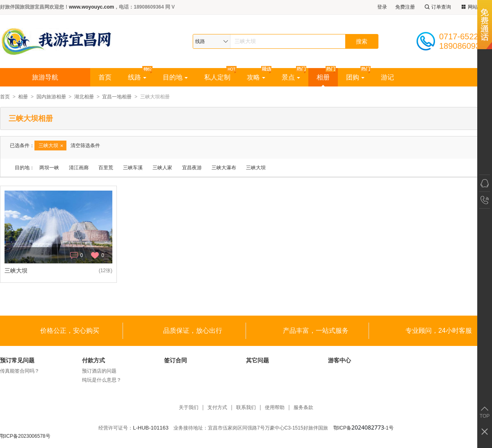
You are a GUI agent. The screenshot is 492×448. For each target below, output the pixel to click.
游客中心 (339, 360)
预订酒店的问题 (99, 371)
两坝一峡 (49, 168)
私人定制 (217, 77)
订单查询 (437, 7)
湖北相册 (84, 97)
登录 (382, 7)
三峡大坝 (256, 168)
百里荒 (106, 168)
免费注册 (405, 7)
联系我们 (246, 408)
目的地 (175, 77)
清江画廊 (79, 168)
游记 (387, 77)
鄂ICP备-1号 (363, 428)
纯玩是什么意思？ (102, 380)
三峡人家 (162, 168)
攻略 (256, 77)
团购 (355, 77)
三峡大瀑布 (224, 168)
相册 (323, 77)
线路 (137, 77)
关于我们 (189, 408)
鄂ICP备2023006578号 (25, 436)
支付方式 (217, 408)
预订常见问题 (17, 360)
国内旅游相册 (51, 97)
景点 (291, 77)
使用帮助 (275, 408)
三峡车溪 (133, 168)
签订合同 (175, 360)
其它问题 (257, 360)
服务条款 (303, 408)
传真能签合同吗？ (20, 371)
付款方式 (93, 360)
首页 (105, 77)
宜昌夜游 (192, 168)
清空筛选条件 (85, 146)
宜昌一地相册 (117, 97)
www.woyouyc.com (91, 7)
